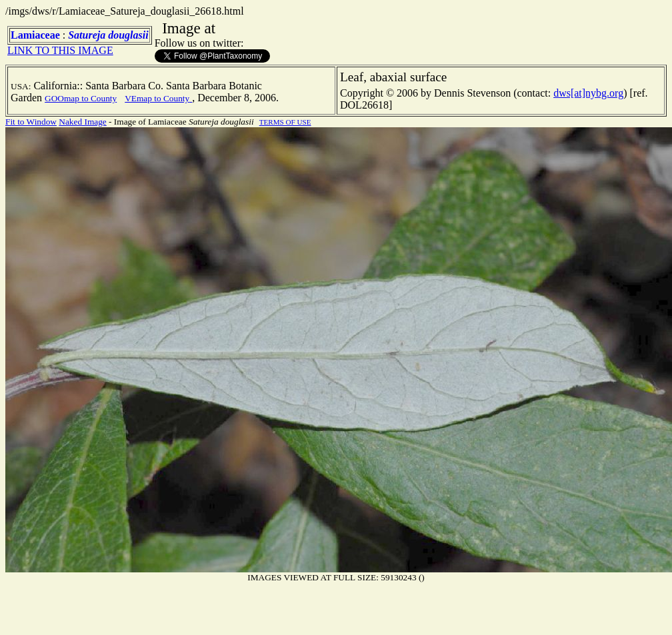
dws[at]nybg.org (588, 93)
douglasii (128, 35)
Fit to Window (31, 122)
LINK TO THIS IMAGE (60, 50)
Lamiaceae (35, 35)
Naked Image (82, 122)
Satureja (87, 35)
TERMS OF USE (285, 122)
